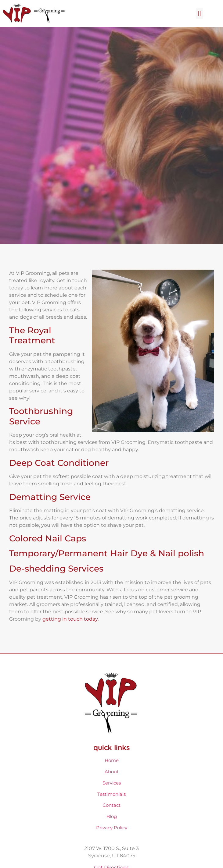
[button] (200, 13)
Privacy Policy (112, 828)
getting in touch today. (70, 619)
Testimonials (111, 794)
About (112, 772)
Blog (112, 816)
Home (112, 760)
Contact (111, 805)
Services (112, 783)
